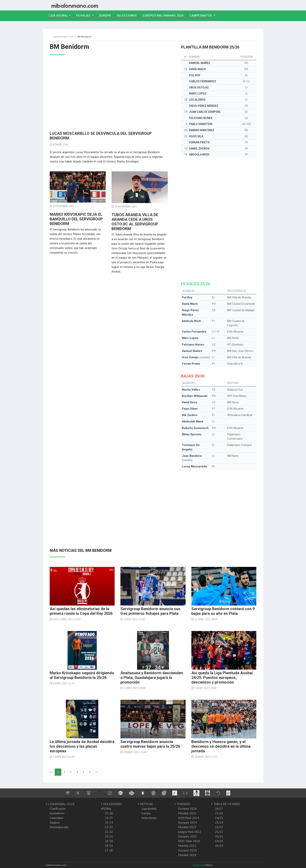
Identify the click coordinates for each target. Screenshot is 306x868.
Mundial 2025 (187, 813)
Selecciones (128, 15)
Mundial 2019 (187, 855)
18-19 (109, 846)
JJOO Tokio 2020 (189, 841)
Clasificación (58, 809)
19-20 (109, 841)
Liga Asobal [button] (58, 16)
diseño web (199, 865)
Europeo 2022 (188, 836)
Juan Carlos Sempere (205, 112)
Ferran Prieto (199, 142)
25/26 (219, 813)
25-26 (109, 813)
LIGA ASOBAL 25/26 (60, 804)
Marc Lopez (198, 93)
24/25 (219, 818)
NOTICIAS (145, 804)
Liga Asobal (149, 809)
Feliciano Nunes (201, 118)
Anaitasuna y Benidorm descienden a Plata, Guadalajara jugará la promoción (152, 678)
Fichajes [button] (84, 16)
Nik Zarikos (190, 415)
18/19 (219, 846)
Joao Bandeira (192, 456)
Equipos (55, 822)
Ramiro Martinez (202, 130)
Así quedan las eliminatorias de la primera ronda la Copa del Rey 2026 (81, 611)
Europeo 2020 (188, 850)
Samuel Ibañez (200, 63)
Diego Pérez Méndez (204, 106)
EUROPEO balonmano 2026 (165, 15)
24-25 (109, 818)
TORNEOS (182, 804)
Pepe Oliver (190, 409)
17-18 (109, 850)
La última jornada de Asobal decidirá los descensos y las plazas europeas (82, 746)
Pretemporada (59, 827)
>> (97, 772)
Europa (107, 15)
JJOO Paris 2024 (189, 818)
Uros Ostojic (199, 87)
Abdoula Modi (199, 155)
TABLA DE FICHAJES (226, 804)
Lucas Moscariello (194, 466)
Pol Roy (195, 75)
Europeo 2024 (188, 822)
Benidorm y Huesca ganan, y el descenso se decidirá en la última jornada (221, 746)
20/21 (219, 836)
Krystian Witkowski (195, 396)
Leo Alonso (197, 100)
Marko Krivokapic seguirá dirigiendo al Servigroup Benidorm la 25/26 (82, 675)
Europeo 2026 (188, 809)
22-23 (109, 827)
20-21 (109, 836)
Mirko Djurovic (192, 434)
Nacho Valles (191, 390)
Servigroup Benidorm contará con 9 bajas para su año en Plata (223, 611)
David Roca (189, 402)
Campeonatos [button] (201, 16)
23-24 (109, 822)
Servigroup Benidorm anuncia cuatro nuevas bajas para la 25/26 (150, 744)
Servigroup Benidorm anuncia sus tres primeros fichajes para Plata (150, 611)
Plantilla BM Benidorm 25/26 (210, 47)
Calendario (57, 818)
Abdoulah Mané (193, 421)
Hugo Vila (196, 136)
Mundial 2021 (187, 846)
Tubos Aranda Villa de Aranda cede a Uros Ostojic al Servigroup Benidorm (135, 222)
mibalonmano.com (63, 37)
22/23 (219, 827)
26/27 (219, 809)
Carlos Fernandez (203, 81)
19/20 (219, 841)
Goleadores (57, 813)
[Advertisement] (109, 92)
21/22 (219, 832)
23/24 (219, 822)
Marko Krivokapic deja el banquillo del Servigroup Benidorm (76, 219)
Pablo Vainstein (201, 124)
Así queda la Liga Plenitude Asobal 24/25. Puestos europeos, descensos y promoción (222, 678)
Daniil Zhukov (199, 149)
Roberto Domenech (195, 428)
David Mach (197, 69)
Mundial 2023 (187, 827)
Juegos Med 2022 (190, 832)
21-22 (109, 832)
